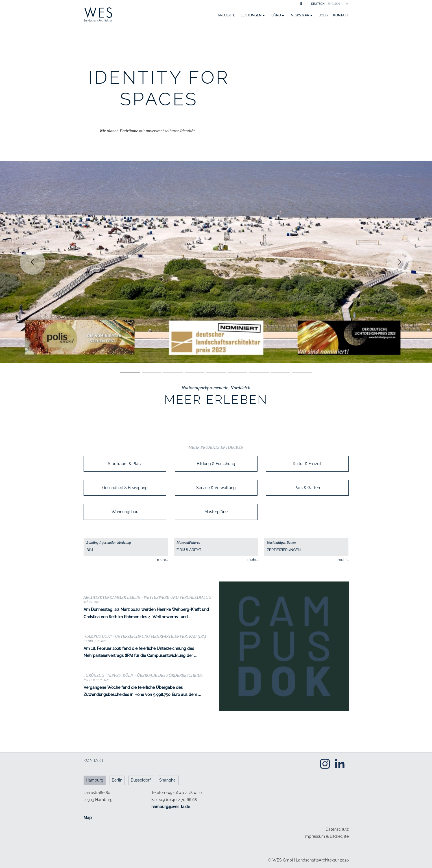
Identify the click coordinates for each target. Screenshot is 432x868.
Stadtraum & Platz (125, 464)
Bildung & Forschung (216, 464)
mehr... (162, 560)
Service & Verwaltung (216, 488)
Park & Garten (307, 488)
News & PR (300, 15)
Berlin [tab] (117, 780)
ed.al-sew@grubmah (171, 807)
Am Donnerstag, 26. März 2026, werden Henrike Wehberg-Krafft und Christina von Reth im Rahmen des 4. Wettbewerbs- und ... (148, 607)
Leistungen (251, 15)
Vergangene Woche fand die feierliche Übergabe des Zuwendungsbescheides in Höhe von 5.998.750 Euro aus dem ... (148, 685)
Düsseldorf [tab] (141, 780)
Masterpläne (216, 512)
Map (88, 818)
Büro (276, 15)
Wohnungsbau (125, 512)
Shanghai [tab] (168, 780)
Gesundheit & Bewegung (125, 488)
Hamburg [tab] (95, 780)
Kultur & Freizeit (307, 464)
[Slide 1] (130, 373)
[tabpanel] (148, 805)
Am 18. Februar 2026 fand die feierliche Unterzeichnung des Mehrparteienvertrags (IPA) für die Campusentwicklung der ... (148, 646)
